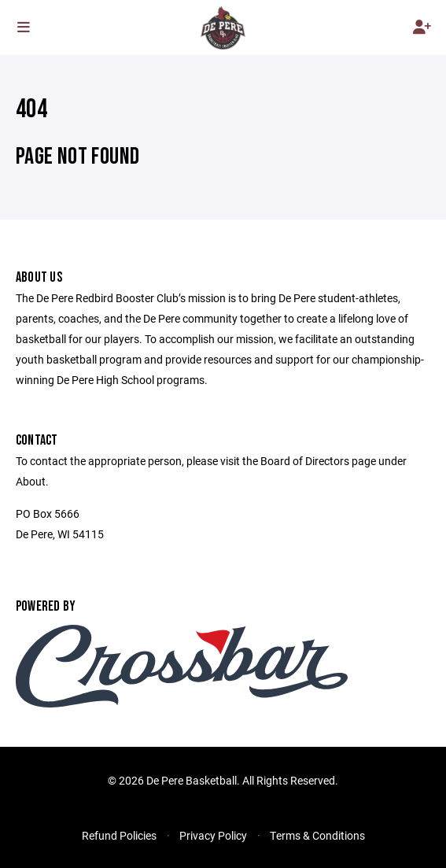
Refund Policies (119, 835)
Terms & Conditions (317, 835)
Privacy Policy (213, 835)
